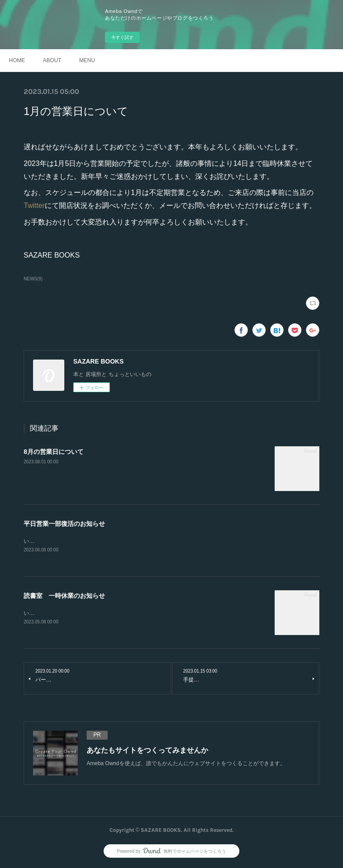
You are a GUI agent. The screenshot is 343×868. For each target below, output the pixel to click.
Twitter (34, 205)
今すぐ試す (122, 37)
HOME (17, 60)
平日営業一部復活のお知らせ (64, 524)
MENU (87, 60)
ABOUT (52, 60)
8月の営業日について (54, 452)
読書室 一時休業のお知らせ (64, 597)
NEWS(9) (33, 279)
